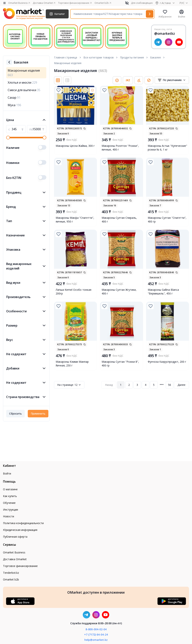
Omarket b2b (11, 579)
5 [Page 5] (154, 385)
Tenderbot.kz (11, 573)
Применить (38, 414)
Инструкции (10, 510)
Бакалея (155, 57)
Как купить (10, 496)
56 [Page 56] (169, 385)
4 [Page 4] (145, 385)
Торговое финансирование (20, 566)
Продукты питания (132, 57)
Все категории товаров (99, 57)
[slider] (8, 138)
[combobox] (172, 80)
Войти (7, 473)
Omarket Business (14, 552)
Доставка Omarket (15, 559)
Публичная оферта (15, 537)
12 (69, 385)
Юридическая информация (20, 530)
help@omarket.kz (96, 640)
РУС (184, 3)
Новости (9, 516)
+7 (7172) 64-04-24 (96, 635)
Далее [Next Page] (181, 385)
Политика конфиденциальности (23, 523)
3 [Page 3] (137, 385)
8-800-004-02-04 (96, 629)
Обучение (9, 503)
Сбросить (15, 414)
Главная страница (66, 57)
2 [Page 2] (129, 385)
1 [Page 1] (121, 385)
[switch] (42, 147)
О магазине (10, 489)
